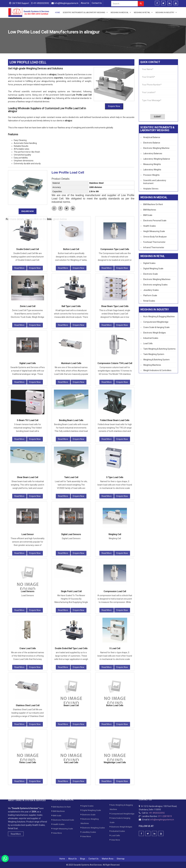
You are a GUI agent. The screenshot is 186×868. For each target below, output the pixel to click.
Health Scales (150, 226)
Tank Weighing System (154, 354)
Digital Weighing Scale (153, 269)
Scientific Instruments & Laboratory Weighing (85, 12)
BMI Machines (150, 210)
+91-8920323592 (41, 3)
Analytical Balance (152, 137)
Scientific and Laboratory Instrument (155, 182)
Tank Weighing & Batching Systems (159, 349)
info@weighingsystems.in (66, 3)
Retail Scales (149, 301)
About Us (85, 3)
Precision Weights (151, 175)
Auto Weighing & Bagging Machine (159, 317)
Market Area (108, 859)
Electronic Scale (151, 274)
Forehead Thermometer (154, 242)
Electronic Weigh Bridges (155, 333)
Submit (158, 117)
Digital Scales (149, 263)
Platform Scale (150, 295)
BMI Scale (148, 215)
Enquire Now (114, 63)
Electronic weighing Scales (155, 285)
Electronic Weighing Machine (156, 148)
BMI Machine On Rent (153, 204)
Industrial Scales (151, 338)
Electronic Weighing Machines (157, 279)
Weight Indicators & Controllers (157, 370)
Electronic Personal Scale (155, 221)
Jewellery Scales (151, 290)
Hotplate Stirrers (151, 189)
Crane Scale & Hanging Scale (156, 327)
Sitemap (121, 859)
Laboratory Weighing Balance (157, 159)
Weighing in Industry (166, 12)
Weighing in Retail (143, 12)
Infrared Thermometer (154, 247)
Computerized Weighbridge (156, 322)
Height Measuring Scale (154, 231)
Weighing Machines (152, 365)
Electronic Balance (152, 143)
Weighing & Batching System (156, 360)
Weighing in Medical (121, 12)
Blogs (83, 859)
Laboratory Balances (153, 153)
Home (58, 13)
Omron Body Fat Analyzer (155, 237)
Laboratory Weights (152, 170)
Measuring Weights (152, 164)
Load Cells (42, 39)
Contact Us (97, 3)
